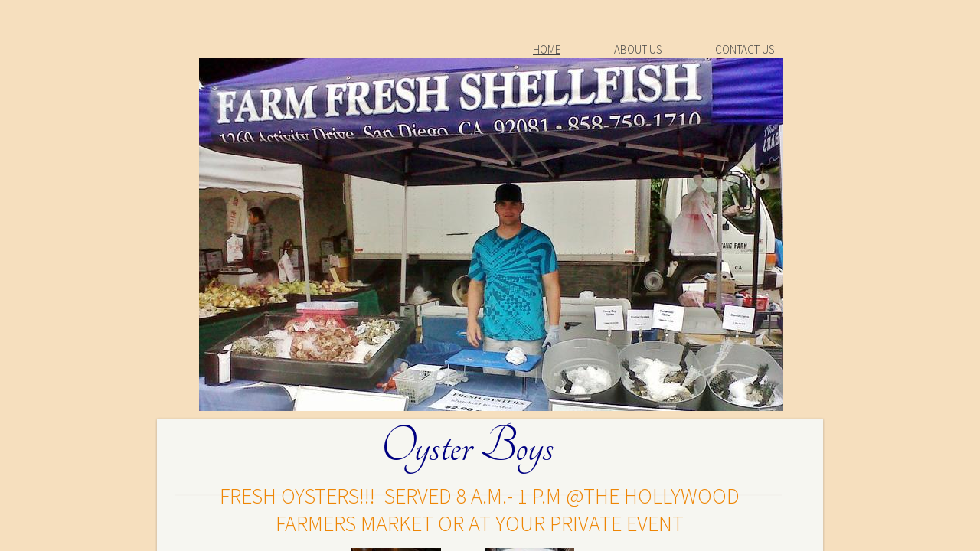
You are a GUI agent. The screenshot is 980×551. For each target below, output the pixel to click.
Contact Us (745, 49)
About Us (638, 49)
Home (547, 49)
